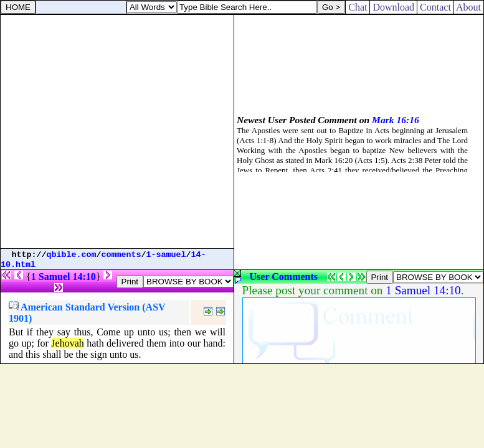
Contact (435, 7)
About (469, 7)
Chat (358, 7)
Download (393, 7)
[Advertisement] (117, 132)
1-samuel (166, 255)
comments (121, 255)
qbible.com (72, 255)
